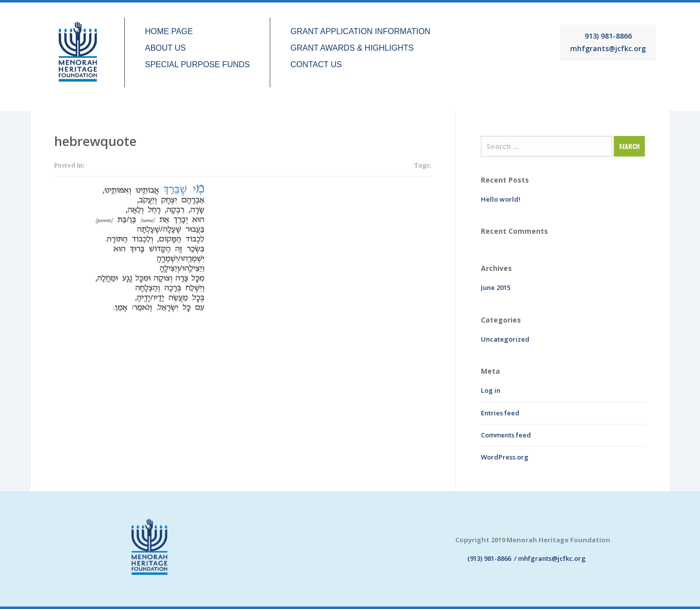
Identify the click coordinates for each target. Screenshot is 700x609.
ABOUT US (165, 48)
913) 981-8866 (608, 36)
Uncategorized (505, 339)
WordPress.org (505, 457)
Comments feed (506, 435)
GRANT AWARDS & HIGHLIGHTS (352, 48)
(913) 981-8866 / (487, 558)
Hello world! (501, 199)
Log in (491, 390)
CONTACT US (316, 65)
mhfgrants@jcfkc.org (608, 48)
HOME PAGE (169, 32)
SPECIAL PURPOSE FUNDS (197, 65)
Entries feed (500, 413)
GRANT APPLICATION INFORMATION (360, 32)
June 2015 (496, 287)
